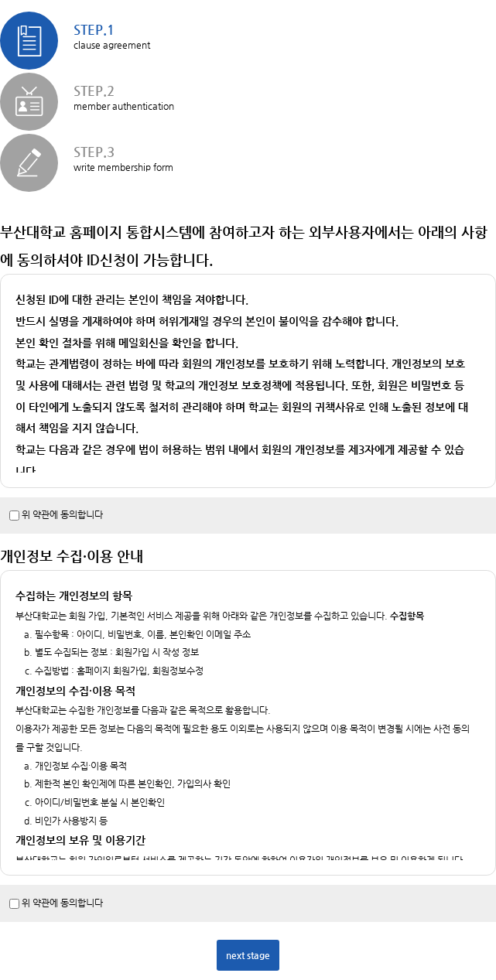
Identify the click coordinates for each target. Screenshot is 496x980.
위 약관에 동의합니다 (62, 514)
